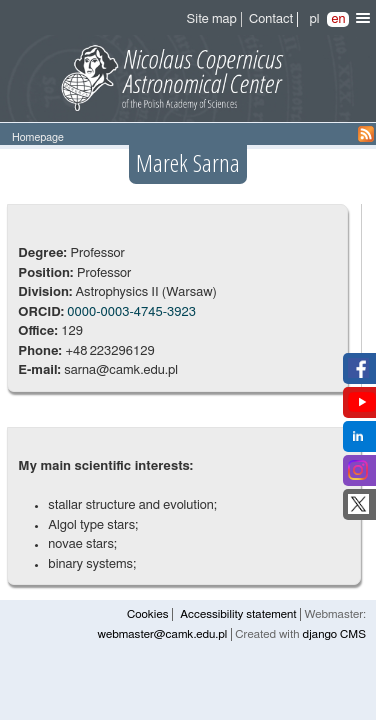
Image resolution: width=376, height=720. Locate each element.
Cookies (147, 614)
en (338, 19)
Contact (271, 19)
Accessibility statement (238, 614)
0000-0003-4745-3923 (131, 312)
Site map (212, 19)
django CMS (334, 634)
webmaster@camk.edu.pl (163, 634)
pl (314, 19)
